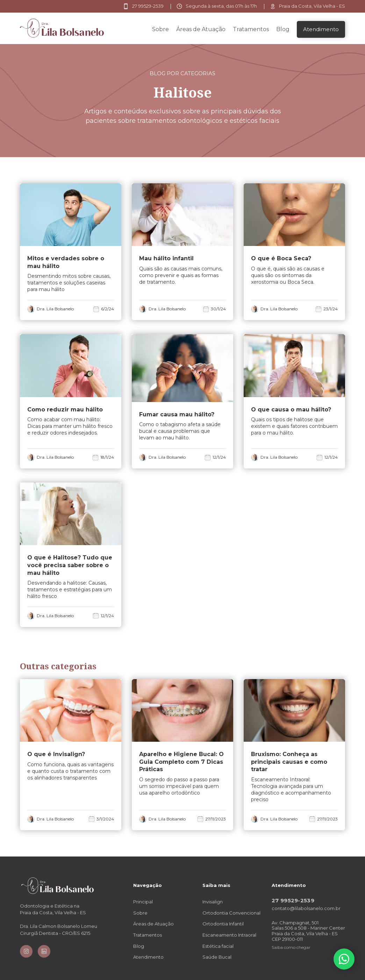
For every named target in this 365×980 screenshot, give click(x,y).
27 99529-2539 (293, 900)
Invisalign (213, 902)
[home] (62, 28)
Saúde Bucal (217, 957)
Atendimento (148, 957)
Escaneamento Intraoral (229, 935)
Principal (143, 902)
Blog (283, 29)
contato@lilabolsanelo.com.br (306, 908)
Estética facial (218, 946)
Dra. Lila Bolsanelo (55, 309)
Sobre (160, 29)
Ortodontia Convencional (231, 913)
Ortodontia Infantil (223, 924)
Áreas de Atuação (201, 29)
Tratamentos (251, 29)
